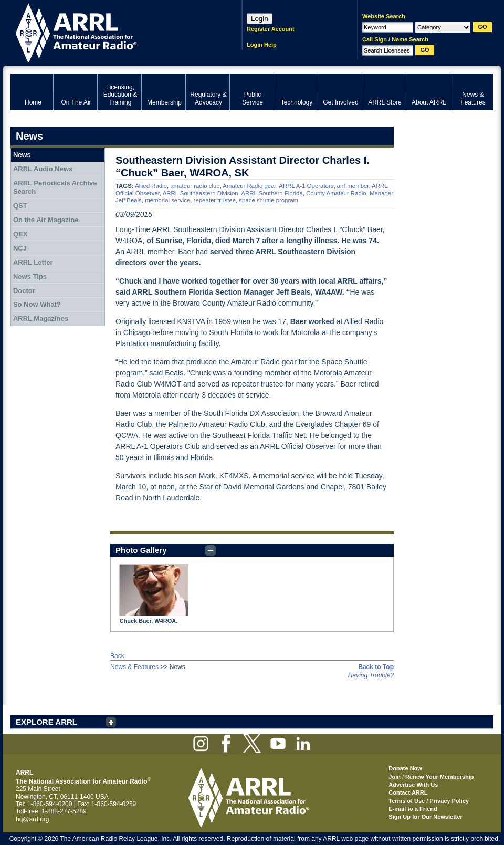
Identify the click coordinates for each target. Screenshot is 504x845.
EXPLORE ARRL (46, 722)
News (22, 155)
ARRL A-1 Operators (306, 186)
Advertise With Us (413, 785)
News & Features (134, 667)
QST (20, 206)
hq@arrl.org (33, 819)
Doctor (24, 291)
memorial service (167, 200)
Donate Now (405, 768)
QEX (20, 234)
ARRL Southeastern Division (201, 193)
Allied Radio (151, 186)
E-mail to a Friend (413, 809)
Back (117, 656)
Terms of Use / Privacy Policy (429, 801)
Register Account (271, 29)
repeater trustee (215, 200)
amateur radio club (195, 186)
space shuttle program (269, 200)
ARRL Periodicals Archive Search (55, 187)
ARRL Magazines (41, 319)
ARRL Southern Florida (272, 193)
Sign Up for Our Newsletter (426, 817)
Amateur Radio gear (249, 186)
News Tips (30, 277)
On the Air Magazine (46, 220)
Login (260, 19)
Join (395, 777)
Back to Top (376, 667)
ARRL (113, 32)
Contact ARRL (408, 792)
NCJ (20, 248)
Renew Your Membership (439, 777)
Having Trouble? (371, 675)
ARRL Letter (33, 262)
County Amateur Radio (336, 193)
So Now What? (37, 304)
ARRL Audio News (43, 169)
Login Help (262, 45)
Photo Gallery (141, 550)
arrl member (353, 186)
